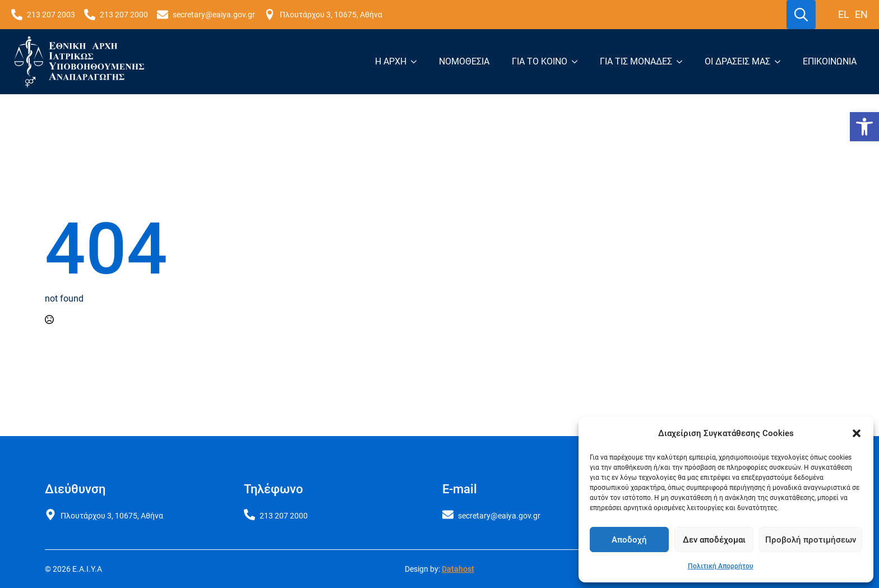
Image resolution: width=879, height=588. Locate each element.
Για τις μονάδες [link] (636, 61)
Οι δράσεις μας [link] (737, 61)
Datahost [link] (458, 569)
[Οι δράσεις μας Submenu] (781, 62)
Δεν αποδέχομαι (714, 540)
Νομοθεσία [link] (464, 61)
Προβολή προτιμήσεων (811, 540)
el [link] (844, 14)
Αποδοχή (629, 540)
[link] (864, 127)
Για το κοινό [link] (540, 61)
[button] (857, 433)
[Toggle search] (801, 15)
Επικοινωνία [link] (830, 61)
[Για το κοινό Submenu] (578, 62)
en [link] (861, 14)
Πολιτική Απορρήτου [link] (721, 566)
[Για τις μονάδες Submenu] (683, 62)
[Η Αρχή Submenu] (417, 62)
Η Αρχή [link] (391, 61)
